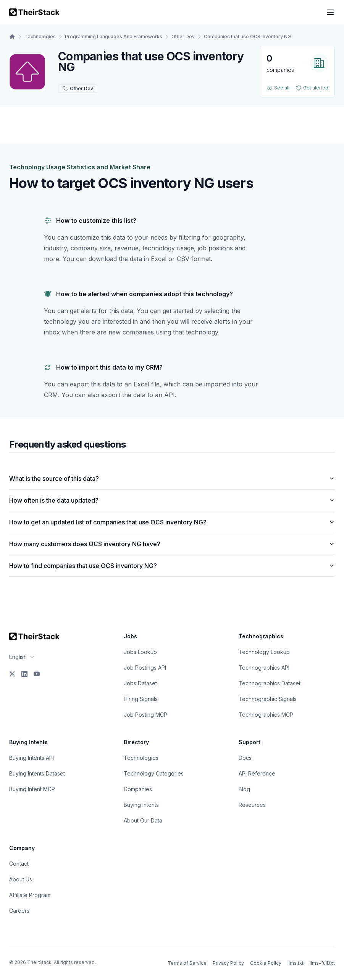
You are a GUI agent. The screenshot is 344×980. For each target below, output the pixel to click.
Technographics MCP (266, 715)
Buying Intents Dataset (37, 773)
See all (278, 88)
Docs (245, 758)
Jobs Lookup (140, 652)
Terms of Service (187, 963)
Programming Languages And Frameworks (114, 37)
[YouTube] (37, 674)
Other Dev (183, 37)
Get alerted (312, 88)
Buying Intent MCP (32, 789)
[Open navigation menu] (330, 12)
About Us (21, 879)
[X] (12, 674)
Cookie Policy (266, 963)
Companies (138, 789)
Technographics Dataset (270, 683)
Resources (252, 805)
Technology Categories (154, 773)
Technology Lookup (264, 652)
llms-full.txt (322, 963)
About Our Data (143, 820)
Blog (244, 789)
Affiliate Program (30, 895)
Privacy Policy (228, 963)
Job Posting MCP (145, 715)
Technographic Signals (268, 699)
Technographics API (264, 668)
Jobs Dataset (140, 683)
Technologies (40, 37)
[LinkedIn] (24, 674)
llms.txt (296, 963)
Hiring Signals (141, 699)
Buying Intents (141, 805)
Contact (19, 864)
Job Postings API (145, 668)
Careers (19, 911)
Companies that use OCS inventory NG (247, 37)
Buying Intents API (31, 758)
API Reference (257, 773)
